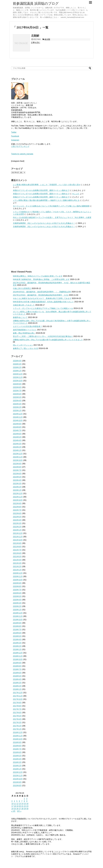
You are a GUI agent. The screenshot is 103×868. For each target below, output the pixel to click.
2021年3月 (17, 563)
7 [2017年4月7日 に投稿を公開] (22, 801)
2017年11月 (18, 696)
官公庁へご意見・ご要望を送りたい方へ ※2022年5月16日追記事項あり (43, 336)
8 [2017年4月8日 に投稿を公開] (24, 801)
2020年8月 (17, 586)
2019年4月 (17, 640)
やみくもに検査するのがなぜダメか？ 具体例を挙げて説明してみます (42, 298)
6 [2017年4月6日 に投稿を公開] (19, 801)
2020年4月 (17, 600)
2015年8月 (17, 786)
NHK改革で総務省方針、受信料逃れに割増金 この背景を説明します (41, 279)
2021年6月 (17, 553)
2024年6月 (17, 434)
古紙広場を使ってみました (24, 305)
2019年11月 (18, 616)
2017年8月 (17, 706)
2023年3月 (17, 484)
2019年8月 (17, 626)
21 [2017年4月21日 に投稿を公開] (22, 806)
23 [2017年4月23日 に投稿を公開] (27, 806)
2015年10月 (18, 779)
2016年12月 (18, 732)
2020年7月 (17, 590)
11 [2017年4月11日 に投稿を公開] (15, 804)
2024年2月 (17, 447)
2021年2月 (17, 567)
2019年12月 (18, 613)
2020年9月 (17, 583)
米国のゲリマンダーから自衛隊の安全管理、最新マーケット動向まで (41, 190)
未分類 (47, 39)
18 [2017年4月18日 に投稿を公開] (15, 806)
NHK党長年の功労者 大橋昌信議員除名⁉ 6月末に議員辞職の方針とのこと (43, 302)
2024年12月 (18, 414)
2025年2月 (17, 407)
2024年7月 (17, 430)
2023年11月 (18, 457)
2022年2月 (17, 527)
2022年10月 (18, 500)
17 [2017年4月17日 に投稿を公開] (13, 806)
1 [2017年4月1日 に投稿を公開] (24, 799)
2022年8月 (17, 507)
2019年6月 (17, 633)
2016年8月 (17, 746)
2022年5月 (17, 517)
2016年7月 (17, 749)
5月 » (19, 811)
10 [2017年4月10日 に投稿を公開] (13, 804)
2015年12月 (18, 772)
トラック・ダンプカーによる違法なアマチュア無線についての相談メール (43, 308)
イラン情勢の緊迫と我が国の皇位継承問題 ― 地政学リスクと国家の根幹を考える (46, 200)
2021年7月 (17, 550)
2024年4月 (17, 440)
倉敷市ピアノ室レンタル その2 (26, 348)
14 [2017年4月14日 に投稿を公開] (22, 804)
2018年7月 (17, 669)
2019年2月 (17, 646)
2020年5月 (17, 596)
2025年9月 (17, 384)
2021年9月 (17, 543)
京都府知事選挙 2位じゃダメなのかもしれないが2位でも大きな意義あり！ (44, 223)
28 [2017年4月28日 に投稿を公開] (22, 809)
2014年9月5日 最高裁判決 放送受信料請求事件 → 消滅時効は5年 (42, 292)
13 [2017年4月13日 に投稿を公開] (20, 804)
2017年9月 (17, 703)
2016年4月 (17, 759)
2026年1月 (17, 371)
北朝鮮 (35, 36)
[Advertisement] (52, 249)
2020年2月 (17, 606)
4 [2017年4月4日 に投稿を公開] (14, 801)
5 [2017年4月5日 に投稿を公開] (17, 801)
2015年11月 (18, 776)
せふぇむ (76, 194)
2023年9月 (17, 464)
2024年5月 (17, 437)
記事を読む (36, 43)
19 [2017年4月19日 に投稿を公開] (17, 806)
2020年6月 (17, 593)
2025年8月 (17, 387)
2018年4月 (17, 679)
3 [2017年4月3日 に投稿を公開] (12, 801)
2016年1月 (17, 769)
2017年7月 (17, 709)
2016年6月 (17, 752)
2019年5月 (17, 636)
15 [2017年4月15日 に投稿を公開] (25, 804)
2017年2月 (17, 726)
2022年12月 (18, 494)
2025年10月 (18, 381)
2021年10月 (18, 540)
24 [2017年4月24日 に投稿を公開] (13, 809)
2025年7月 (17, 391)
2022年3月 (17, 523)
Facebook (15, 136)
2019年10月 (18, 620)
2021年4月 (17, 560)
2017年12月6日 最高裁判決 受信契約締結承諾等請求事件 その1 (41, 295)
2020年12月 (18, 573)
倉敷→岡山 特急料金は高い (24, 333)
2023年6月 (17, 474)
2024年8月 (17, 427)
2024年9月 (17, 424)
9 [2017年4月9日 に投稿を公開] (27, 801)
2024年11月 (18, 417)
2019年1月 (17, 649)
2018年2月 (17, 686)
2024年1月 (17, 450)
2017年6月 (17, 713)
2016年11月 (18, 736)
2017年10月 (18, 699)
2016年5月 (17, 756)
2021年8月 (17, 547)
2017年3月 (17, 722)
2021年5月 (17, 557)
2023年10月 (18, 460)
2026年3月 (17, 364)
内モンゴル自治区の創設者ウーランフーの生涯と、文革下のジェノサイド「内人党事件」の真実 (52, 217)
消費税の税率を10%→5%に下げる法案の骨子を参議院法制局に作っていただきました (48, 340)
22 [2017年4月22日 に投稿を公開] (25, 806)
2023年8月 (17, 467)
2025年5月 (17, 397)
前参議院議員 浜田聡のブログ (36, 3)
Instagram (15, 140)
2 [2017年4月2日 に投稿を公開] (27, 799)
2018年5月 (17, 676)
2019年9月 (17, 623)
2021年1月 (17, 570)
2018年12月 (18, 653)
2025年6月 (17, 394)
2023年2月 (17, 487)
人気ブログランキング (20, 146)
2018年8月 (17, 666)
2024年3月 (17, 444)
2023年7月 (17, 470)
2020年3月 (17, 603)
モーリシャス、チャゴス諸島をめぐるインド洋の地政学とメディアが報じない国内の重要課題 (51, 206)
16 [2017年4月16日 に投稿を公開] (27, 804)
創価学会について (20, 317)
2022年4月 (17, 520)
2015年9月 (17, 782)
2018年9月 (17, 663)
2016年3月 (17, 762)
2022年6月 (17, 513)
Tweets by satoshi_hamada (22, 154)
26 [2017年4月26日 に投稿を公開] (17, 809)
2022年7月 (17, 510)
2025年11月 (18, 377)
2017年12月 (18, 693)
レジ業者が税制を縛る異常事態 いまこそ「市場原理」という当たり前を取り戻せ (47, 185)
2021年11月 (18, 537)
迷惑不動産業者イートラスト (25, 330)
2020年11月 (18, 576)
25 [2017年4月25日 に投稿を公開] (15, 809)
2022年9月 (17, 503)
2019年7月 (17, 630)
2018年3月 (17, 683)
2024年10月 (18, 420)
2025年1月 (17, 411)
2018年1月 (17, 689)
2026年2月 (17, 367)
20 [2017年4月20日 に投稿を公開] (20, 806)
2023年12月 (18, 454)
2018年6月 (17, 673)
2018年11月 (18, 656)
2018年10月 (18, 659)
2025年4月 (17, 401)
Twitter (14, 132)
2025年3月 (17, 404)
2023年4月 (17, 480)
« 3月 (13, 811)
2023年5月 (17, 477)
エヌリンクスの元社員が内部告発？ (28, 326)
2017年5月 (17, 716)
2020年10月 (18, 580)
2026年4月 (17, 361)
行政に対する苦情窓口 (22, 288)
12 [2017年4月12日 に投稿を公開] (17, 804)
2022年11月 (18, 497)
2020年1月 (17, 610)
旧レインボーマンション (23, 345)
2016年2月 (17, 766)
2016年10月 (18, 739)
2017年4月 (17, 719)
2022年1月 (17, 530)
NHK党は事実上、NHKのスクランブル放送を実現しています (38, 276)
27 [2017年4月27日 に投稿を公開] (20, 809)
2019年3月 (17, 643)
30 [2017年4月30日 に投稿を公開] (27, 809)
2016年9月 (17, 742)
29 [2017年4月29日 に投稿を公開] (25, 809)
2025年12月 (18, 374)
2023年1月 (17, 490)
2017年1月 (17, 729)
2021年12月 (18, 533)
